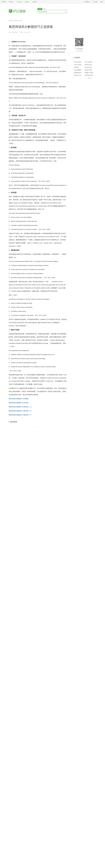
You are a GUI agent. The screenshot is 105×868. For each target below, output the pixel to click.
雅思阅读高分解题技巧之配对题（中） (21, 411)
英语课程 (76, 67)
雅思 (21, 21)
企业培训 (34, 2)
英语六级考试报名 (79, 62)
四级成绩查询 (78, 73)
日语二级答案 (88, 62)
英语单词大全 (88, 65)
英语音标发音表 (89, 75)
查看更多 (90, 78)
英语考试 (16, 21)
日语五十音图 (78, 65)
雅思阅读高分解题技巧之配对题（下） (21, 415)
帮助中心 (27, 2)
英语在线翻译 (78, 70)
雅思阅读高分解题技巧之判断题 (19, 399)
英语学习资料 (88, 70)
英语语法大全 (78, 75)
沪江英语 (11, 21)
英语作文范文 (88, 67)
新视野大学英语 (89, 73)
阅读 (13, 42)
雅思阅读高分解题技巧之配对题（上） (21, 407)
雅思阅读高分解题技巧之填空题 (19, 403)
